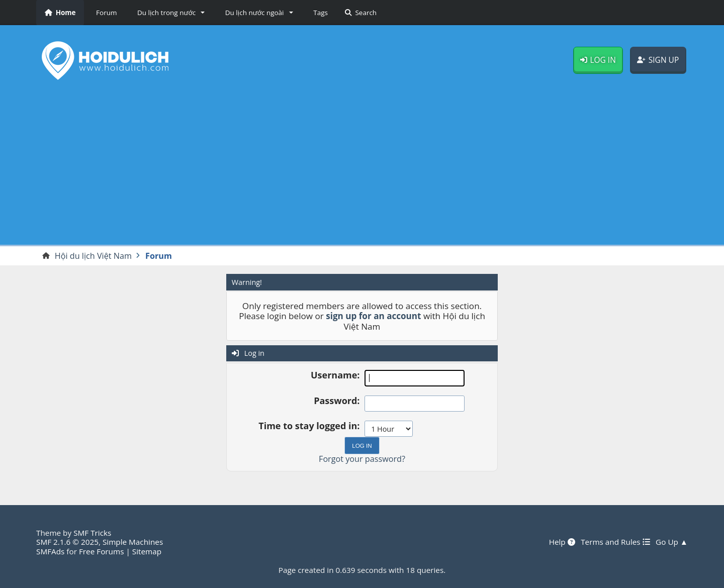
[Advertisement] (362, 166)
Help (562, 542)
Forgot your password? (362, 459)
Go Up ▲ (672, 542)
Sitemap (147, 551)
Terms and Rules (615, 542)
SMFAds (50, 551)
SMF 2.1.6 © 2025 (67, 542)
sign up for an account (373, 316)
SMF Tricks (92, 533)
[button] (169, 13)
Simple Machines (133, 542)
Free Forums (101, 551)
